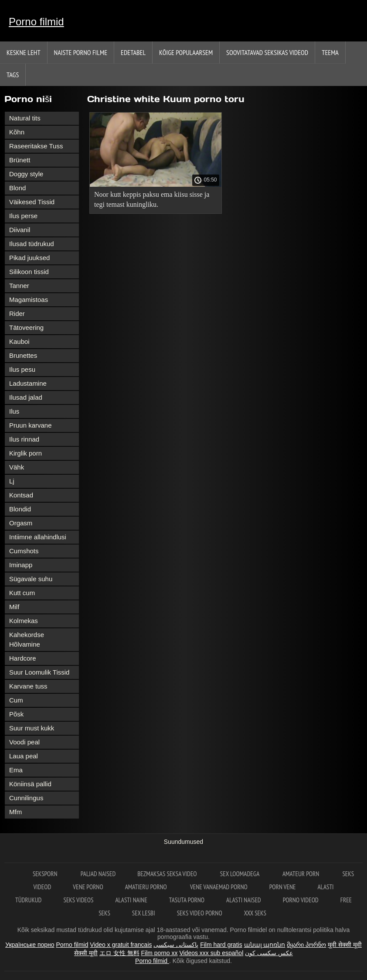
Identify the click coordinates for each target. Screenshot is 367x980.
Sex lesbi (144, 913)
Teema (330, 52)
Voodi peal (24, 742)
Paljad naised (98, 874)
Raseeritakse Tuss (36, 146)
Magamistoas (29, 300)
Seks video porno (200, 913)
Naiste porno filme (81, 52)
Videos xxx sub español (211, 953)
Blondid (20, 509)
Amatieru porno (147, 887)
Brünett (20, 160)
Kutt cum (22, 593)
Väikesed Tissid (32, 202)
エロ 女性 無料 (119, 953)
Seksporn (46, 874)
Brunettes (23, 355)
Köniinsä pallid (30, 784)
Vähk (17, 467)
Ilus (14, 411)
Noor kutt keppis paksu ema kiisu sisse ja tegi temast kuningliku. (152, 199)
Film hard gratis (221, 945)
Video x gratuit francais (121, 945)
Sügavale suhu (31, 579)
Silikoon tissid (29, 272)
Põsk (16, 714)
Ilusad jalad (26, 397)
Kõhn (17, 132)
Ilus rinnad (24, 439)
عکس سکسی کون (269, 953)
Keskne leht (24, 52)
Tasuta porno (187, 900)
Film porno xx (160, 953)
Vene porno (88, 887)
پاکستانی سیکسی (176, 945)
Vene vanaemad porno (219, 887)
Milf (14, 607)
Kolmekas (24, 621)
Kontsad (21, 495)
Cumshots (24, 551)
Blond (17, 188)
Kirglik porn (25, 453)
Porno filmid (36, 22)
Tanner (19, 286)
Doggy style (26, 174)
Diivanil (20, 230)
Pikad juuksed (29, 258)
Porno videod (301, 900)
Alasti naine (131, 900)
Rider (17, 314)
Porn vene (283, 887)
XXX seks (255, 913)
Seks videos (78, 900)
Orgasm (21, 523)
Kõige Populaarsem (186, 52)
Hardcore (23, 658)
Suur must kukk (32, 728)
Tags (13, 75)
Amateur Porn (302, 874)
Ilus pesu (22, 369)
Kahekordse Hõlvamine (27, 639)
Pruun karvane (31, 425)
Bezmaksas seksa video (168, 874)
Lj (12, 481)
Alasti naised (244, 900)
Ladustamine (28, 383)
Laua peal (24, 756)
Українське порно (30, 945)
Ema (16, 770)
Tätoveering (26, 327)
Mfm (15, 812)
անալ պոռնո (265, 945)
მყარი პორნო (306, 945)
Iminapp (21, 565)
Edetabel (133, 52)
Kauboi (19, 341)
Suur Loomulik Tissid (39, 672)
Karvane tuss (28, 686)
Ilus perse (23, 216)
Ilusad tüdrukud (32, 244)
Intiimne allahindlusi (38, 537)
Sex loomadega (240, 874)
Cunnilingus (26, 798)
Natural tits (25, 118)
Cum (16, 700)
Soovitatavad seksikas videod (267, 52)
